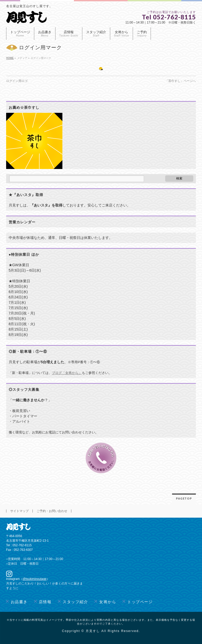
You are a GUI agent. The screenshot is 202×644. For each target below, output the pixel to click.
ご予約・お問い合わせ (52, 511)
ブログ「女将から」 (67, 373)
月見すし (93, 631)
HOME (10, 58)
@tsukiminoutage (35, 579)
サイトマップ (19, 511)
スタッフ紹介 (75, 602)
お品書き (19, 602)
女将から (108, 602)
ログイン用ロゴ (17, 81)
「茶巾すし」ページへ (181, 81)
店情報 (45, 602)
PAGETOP (184, 498)
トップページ (140, 602)
